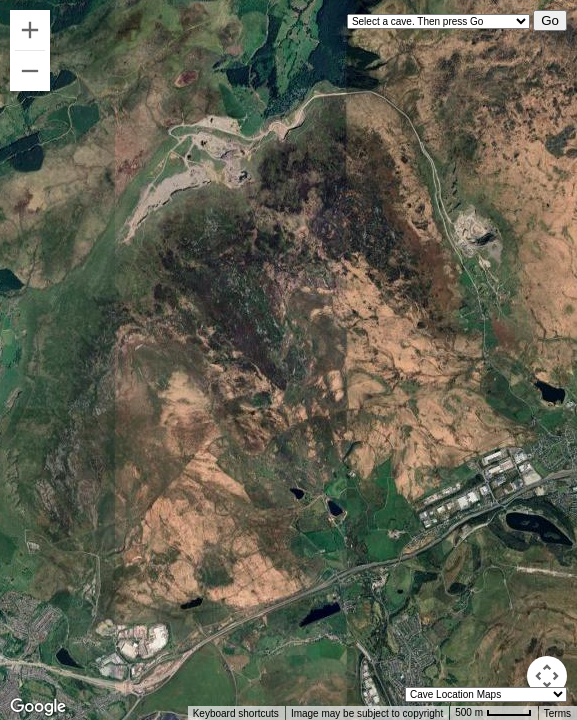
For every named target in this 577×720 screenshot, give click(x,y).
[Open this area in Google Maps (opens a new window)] (38, 707)
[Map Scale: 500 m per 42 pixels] (493, 713)
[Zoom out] (30, 71)
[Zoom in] (30, 30)
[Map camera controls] (547, 676)
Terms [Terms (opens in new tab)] (557, 713)
